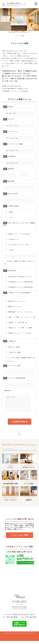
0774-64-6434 (12, 620)
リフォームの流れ (29, 487)
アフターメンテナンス (10, 503)
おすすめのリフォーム (29, 470)
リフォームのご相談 (20, 538)
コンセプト (10, 470)
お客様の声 (29, 503)
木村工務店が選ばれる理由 (10, 487)
